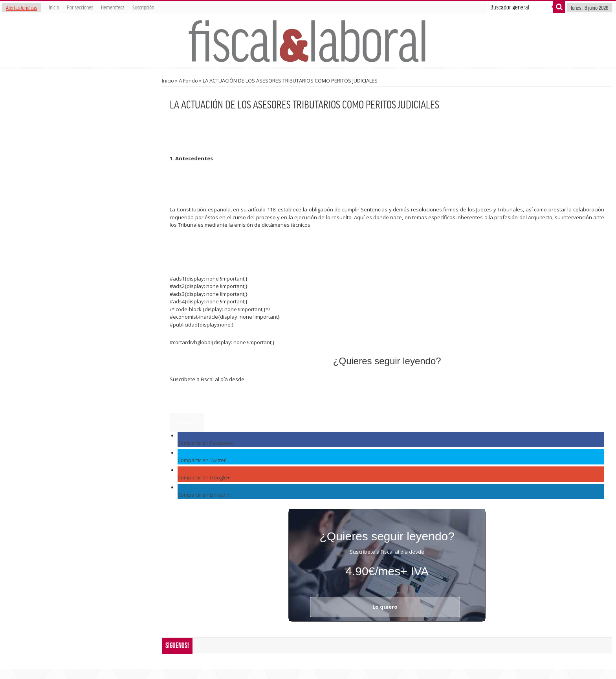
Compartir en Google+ (204, 477)
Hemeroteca (113, 7)
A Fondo (188, 81)
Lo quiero (187, 422)
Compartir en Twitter (202, 460)
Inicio (54, 7)
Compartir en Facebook (205, 443)
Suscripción (143, 7)
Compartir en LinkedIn (204, 495)
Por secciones (80, 7)
